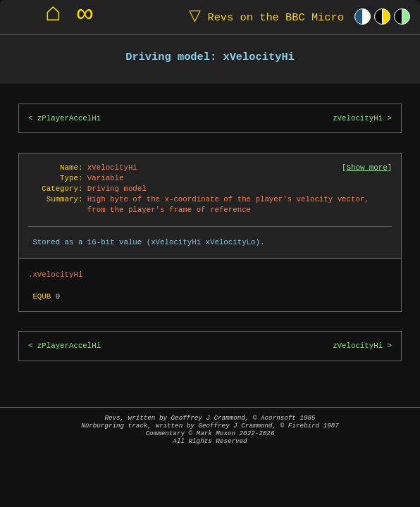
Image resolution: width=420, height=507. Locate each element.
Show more (367, 168)
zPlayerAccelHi (69, 118)
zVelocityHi (358, 118)
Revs (263, 17)
